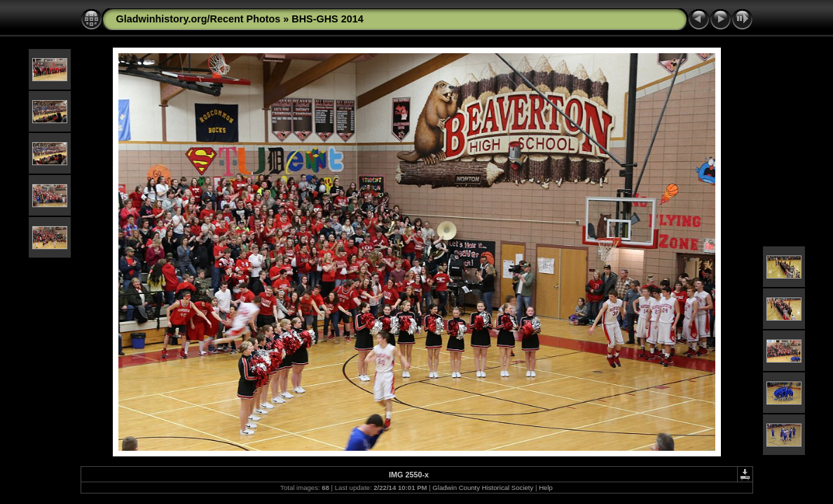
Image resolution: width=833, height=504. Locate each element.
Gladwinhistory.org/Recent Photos (199, 19)
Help (546, 488)
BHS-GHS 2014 (327, 19)
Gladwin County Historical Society (483, 488)
